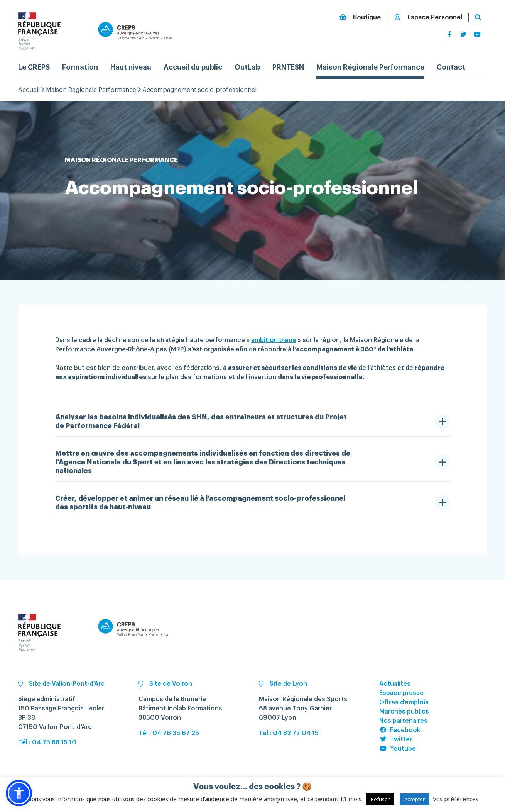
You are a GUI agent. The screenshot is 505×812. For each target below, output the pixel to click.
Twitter (396, 739)
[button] (19, 793)
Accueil (29, 90)
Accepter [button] (415, 799)
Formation (80, 67)
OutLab (247, 67)
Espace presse (401, 693)
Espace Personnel (428, 17)
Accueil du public (193, 67)
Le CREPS (34, 67)
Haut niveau (131, 67)
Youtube (398, 749)
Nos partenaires (403, 721)
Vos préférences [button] (456, 799)
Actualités (395, 684)
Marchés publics (404, 712)
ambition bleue (274, 340)
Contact (451, 67)
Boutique (360, 17)
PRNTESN (288, 67)
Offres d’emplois (404, 702)
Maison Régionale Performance (370, 67)
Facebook (400, 730)
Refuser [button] (380, 799)
